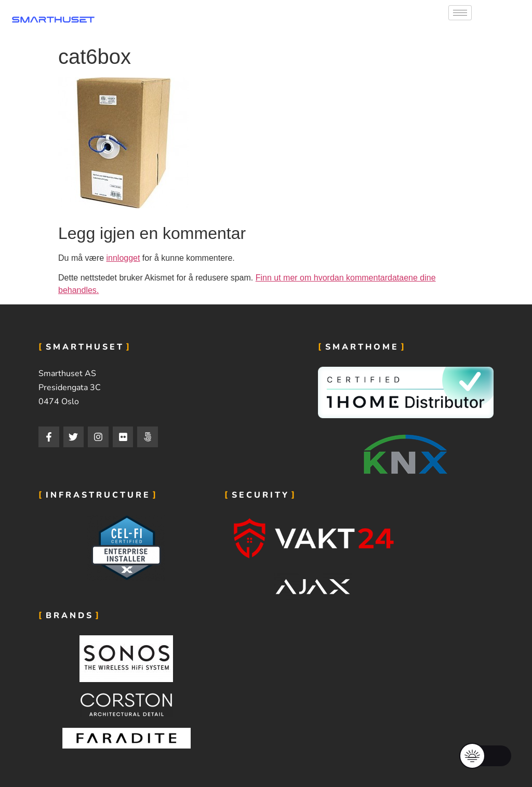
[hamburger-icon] (460, 13)
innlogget (123, 258)
